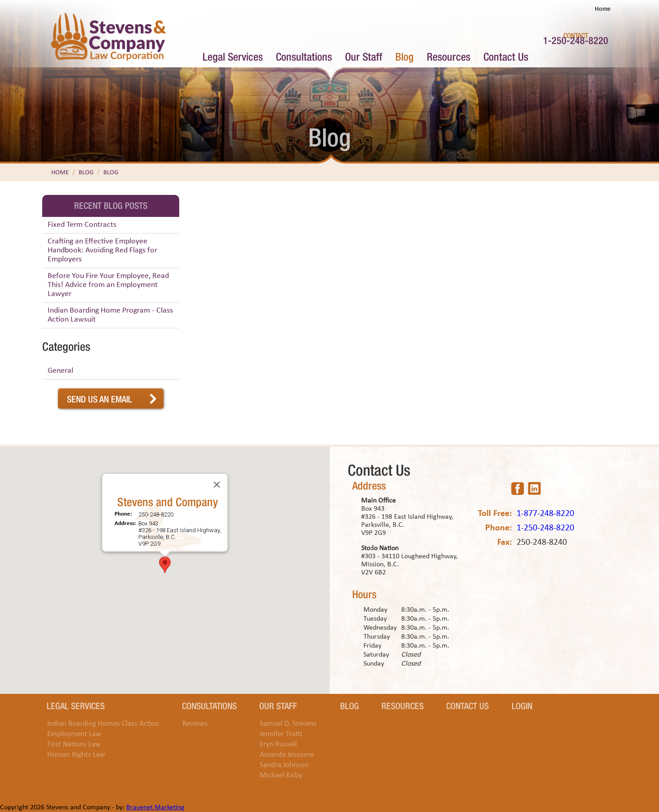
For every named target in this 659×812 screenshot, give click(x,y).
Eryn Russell (278, 744)
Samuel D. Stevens (288, 724)
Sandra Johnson (284, 765)
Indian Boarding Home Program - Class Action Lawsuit (110, 315)
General (60, 371)
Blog (405, 56)
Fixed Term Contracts (82, 225)
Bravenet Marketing (155, 808)
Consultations (304, 56)
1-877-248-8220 (545, 514)
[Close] (217, 485)
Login (522, 705)
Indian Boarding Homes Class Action (103, 724)
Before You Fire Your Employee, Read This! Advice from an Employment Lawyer (108, 285)
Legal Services (233, 56)
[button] (165, 565)
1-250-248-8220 (576, 40)
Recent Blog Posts (111, 205)
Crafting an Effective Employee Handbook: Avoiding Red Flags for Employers (102, 250)
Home (603, 9)
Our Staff (364, 56)
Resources (449, 56)
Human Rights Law (76, 755)
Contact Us (506, 56)
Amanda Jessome (287, 755)
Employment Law (74, 734)
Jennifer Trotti (281, 734)
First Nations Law (74, 744)
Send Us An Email (100, 398)
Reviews (195, 724)
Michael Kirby (281, 775)
